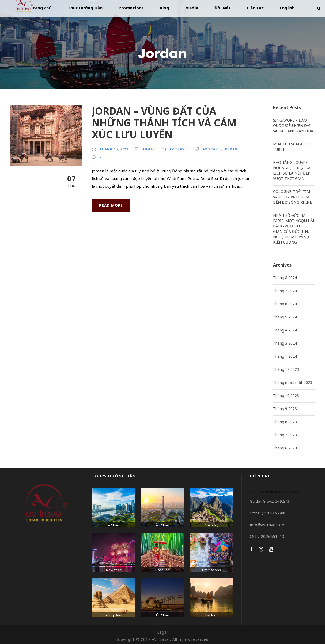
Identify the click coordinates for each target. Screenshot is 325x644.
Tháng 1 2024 (285, 356)
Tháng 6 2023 (285, 448)
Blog (165, 8)
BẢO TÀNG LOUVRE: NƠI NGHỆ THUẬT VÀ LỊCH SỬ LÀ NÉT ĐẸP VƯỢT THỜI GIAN (292, 170)
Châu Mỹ (211, 525)
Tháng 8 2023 (285, 422)
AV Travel (179, 149)
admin (149, 149)
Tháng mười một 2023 (293, 382)
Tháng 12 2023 (286, 369)
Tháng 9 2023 (285, 409)
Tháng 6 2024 (285, 304)
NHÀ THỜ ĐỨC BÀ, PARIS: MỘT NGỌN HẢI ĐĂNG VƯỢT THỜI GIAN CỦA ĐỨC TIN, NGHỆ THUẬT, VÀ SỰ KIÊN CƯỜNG (294, 229)
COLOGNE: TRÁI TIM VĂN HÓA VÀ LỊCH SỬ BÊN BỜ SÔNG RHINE (292, 197)
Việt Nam (211, 615)
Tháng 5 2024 (285, 317)
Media (192, 8)
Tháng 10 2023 (286, 396)
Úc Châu (163, 615)
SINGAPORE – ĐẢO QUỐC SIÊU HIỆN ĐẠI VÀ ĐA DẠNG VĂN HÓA (293, 126)
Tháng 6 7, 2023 (114, 149)
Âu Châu (162, 525)
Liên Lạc (255, 8)
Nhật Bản (162, 570)
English (287, 8)
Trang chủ (41, 8)
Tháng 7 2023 (285, 435)
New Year (114, 570)
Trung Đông (114, 615)
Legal (162, 632)
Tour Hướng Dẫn (85, 8)
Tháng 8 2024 (285, 278)
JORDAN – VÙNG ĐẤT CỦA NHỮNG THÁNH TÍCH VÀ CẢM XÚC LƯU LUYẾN (164, 123)
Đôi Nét (223, 8)
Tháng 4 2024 (285, 330)
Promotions (131, 8)
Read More (111, 205)
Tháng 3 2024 (285, 343)
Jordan (230, 149)
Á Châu (114, 525)
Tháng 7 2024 (285, 291)
